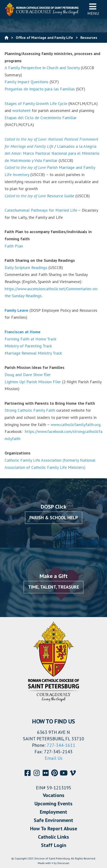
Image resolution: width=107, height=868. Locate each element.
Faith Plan (14, 246)
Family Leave (16, 310)
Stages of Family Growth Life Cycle (36, 103)
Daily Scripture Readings (26, 267)
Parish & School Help (54, 518)
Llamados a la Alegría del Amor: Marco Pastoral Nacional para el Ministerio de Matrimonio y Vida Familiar (52, 153)
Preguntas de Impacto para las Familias (40, 89)
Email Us (54, 758)
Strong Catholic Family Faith (30, 410)
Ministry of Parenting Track (28, 346)
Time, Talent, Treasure (53, 587)
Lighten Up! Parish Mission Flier (33, 382)
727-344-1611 (61, 745)
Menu (93, 9)
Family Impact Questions (27, 82)
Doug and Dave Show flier (28, 375)
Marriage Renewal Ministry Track (33, 353)
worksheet (21, 110)
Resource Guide (39, 196)
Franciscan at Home (23, 332)
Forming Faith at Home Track (30, 339)
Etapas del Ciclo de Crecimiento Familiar (41, 118)
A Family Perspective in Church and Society (42, 68)
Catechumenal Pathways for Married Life (41, 210)
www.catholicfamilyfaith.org (75, 425)
